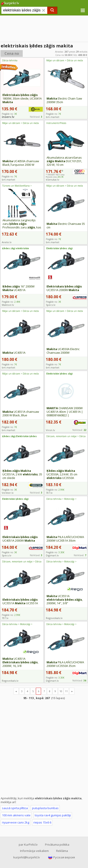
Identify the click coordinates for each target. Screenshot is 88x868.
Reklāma (62, 851)
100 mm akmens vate (16, 815)
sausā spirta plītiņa (15, 808)
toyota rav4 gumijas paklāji (53, 815)
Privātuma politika (57, 845)
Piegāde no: (53, 114)
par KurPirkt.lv (28, 845)
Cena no (12, 53)
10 (61, 691)
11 (66, 691)
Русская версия (64, 857)
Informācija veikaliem (34, 851)
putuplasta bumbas (45, 808)
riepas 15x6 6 (42, 822)
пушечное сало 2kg (16, 822)
